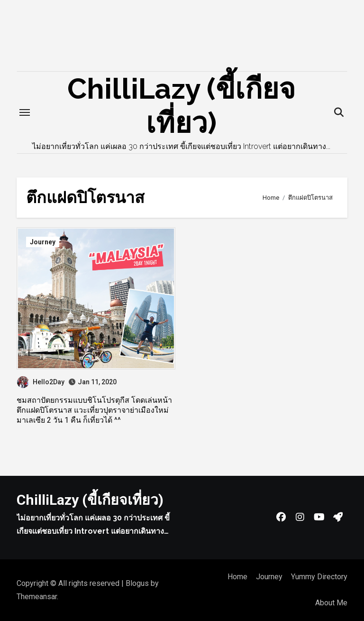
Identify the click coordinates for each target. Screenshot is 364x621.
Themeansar (37, 597)
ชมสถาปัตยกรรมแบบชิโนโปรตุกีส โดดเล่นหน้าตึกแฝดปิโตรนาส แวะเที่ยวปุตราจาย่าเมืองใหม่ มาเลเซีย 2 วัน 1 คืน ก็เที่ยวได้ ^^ (94, 410)
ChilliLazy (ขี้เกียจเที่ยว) (90, 500)
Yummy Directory (319, 577)
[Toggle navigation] (25, 112)
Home (237, 577)
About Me (331, 603)
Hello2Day (41, 382)
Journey (43, 242)
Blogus (137, 583)
